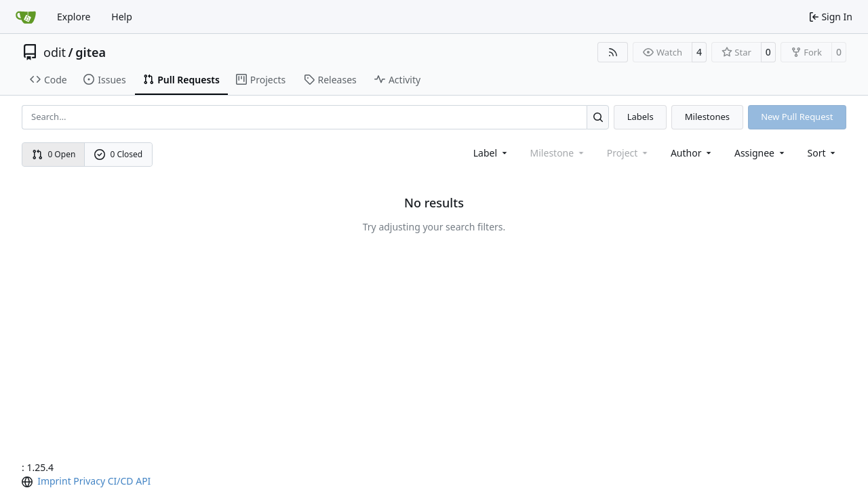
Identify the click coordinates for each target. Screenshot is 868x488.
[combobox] (491, 153)
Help (122, 17)
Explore (74, 17)
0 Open (54, 154)
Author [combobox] (692, 153)
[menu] (823, 153)
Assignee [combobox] (761, 153)
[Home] (26, 17)
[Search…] (598, 117)
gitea (91, 52)
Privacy (89, 481)
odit (55, 52)
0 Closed (119, 154)
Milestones (707, 117)
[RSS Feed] (613, 52)
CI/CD (121, 481)
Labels (640, 117)
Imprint (54, 481)
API (143, 481)
